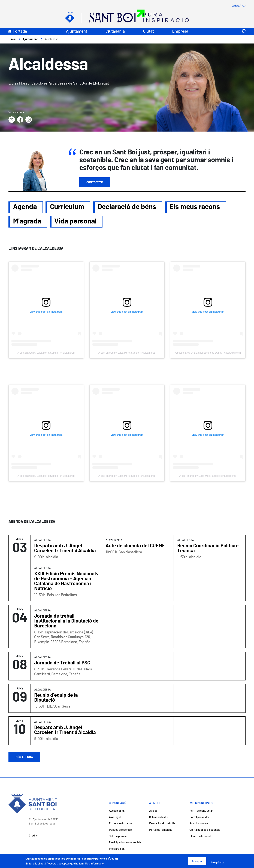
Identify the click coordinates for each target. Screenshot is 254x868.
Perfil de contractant (202, 811)
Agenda (25, 207)
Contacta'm (95, 182)
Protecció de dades (121, 824)
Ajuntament (77, 32)
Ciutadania (115, 32)
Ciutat (148, 32)
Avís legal (115, 817)
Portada (20, 32)
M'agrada (27, 222)
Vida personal (75, 222)
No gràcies (218, 863)
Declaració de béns (127, 207)
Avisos (153, 811)
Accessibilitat (117, 811)
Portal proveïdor (199, 817)
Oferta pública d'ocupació (205, 830)
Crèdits (33, 836)
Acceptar (197, 861)
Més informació (94, 864)
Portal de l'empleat (160, 830)
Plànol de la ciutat (200, 836)
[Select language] (232, 6)
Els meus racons (195, 207)
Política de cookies (120, 830)
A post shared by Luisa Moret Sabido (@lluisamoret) (46, 353)
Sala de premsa (118, 836)
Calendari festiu (159, 817)
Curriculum (67, 207)
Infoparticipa (117, 849)
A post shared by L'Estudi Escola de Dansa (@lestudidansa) (208, 353)
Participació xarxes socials (125, 843)
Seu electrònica (199, 824)
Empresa (180, 32)
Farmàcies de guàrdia (162, 824)
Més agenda (24, 757)
